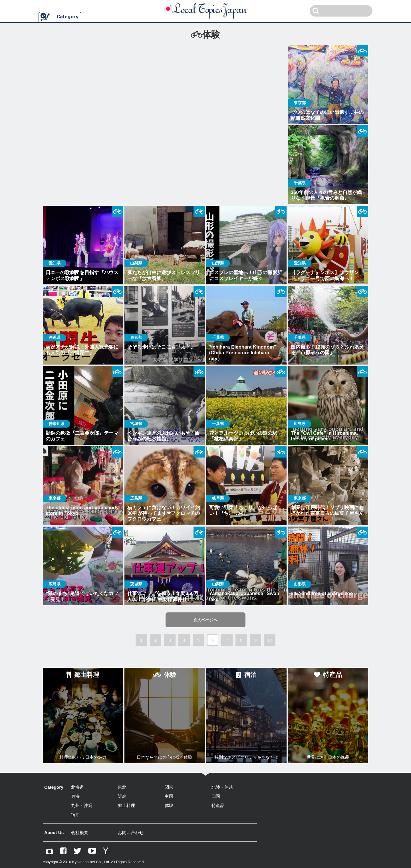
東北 (122, 787)
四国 (216, 796)
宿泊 (75, 815)
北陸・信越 (222, 787)
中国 (169, 796)
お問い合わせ (131, 832)
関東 (169, 787)
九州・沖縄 (82, 805)
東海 (75, 796)
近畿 (122, 796)
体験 (169, 805)
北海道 (77, 787)
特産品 (218, 805)
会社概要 (80, 832)
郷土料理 (126, 805)
